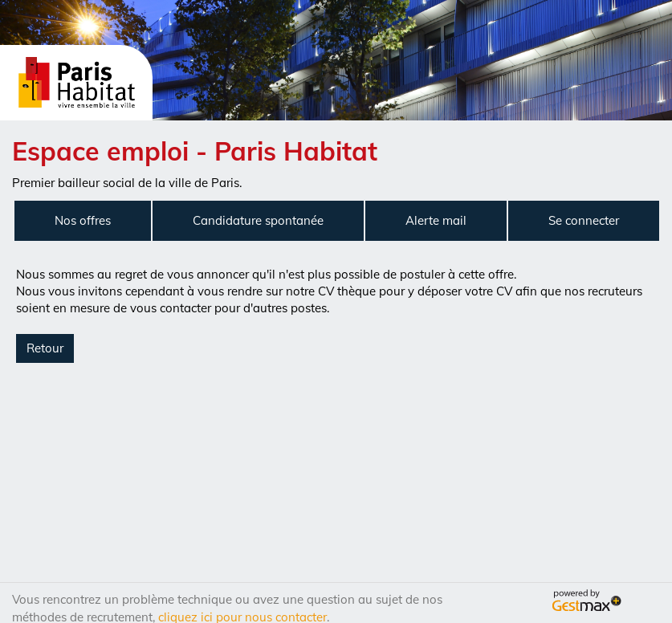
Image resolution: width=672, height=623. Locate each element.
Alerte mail (436, 220)
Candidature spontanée (258, 220)
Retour (45, 348)
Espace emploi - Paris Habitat (195, 151)
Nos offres (83, 220)
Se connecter (584, 220)
